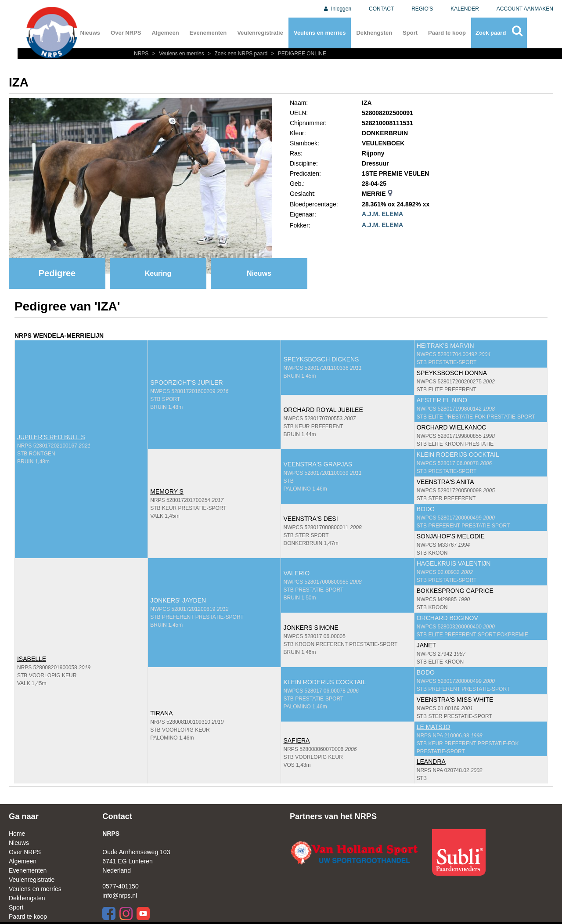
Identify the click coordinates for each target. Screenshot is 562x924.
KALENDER (465, 9)
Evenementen (208, 33)
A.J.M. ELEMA (382, 214)
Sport (410, 33)
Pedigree (57, 273)
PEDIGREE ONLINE (298, 54)
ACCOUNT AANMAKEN (525, 9)
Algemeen (165, 33)
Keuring (158, 273)
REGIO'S (422, 9)
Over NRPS (126, 33)
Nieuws (90, 33)
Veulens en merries (320, 33)
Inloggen (337, 9)
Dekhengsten (374, 33)
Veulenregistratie (260, 33)
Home (17, 834)
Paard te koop (447, 33)
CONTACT (381, 9)
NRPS (142, 54)
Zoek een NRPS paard (237, 54)
